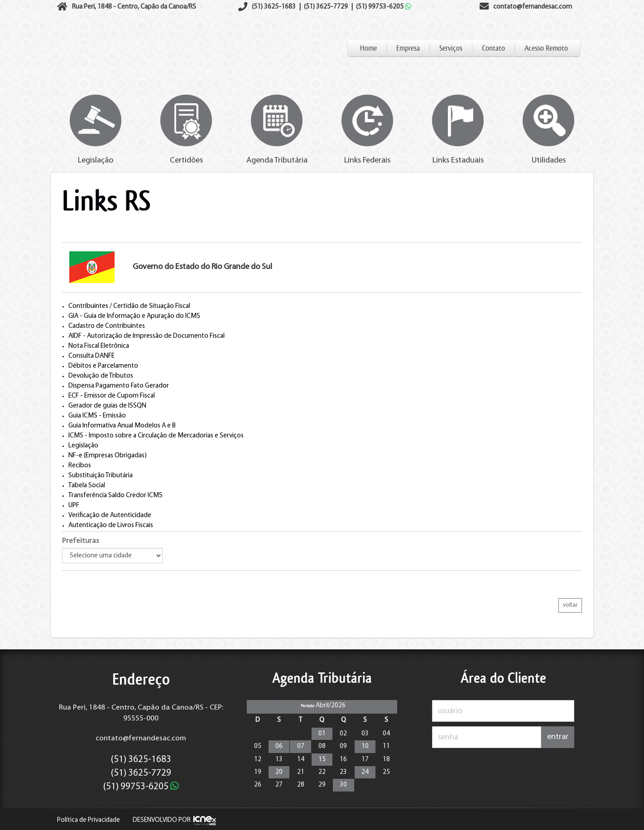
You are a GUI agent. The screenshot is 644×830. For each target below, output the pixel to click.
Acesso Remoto (546, 48)
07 (301, 746)
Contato (493, 48)
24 (365, 772)
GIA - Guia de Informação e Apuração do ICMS (134, 316)
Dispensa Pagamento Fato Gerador (119, 386)
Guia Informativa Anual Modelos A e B (122, 426)
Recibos (80, 465)
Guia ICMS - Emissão (97, 416)
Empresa (408, 48)
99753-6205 (384, 7)
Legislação (83, 446)
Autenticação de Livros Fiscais (111, 525)
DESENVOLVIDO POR (162, 820)
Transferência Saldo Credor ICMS (115, 495)
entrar (558, 737)
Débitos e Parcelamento (103, 366)
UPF (74, 505)
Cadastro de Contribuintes (107, 326)
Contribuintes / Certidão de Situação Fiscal (129, 306)
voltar (570, 605)
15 (322, 760)
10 (365, 746)
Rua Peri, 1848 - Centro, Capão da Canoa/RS (134, 7)
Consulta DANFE (91, 356)
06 (279, 746)
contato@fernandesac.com (141, 738)
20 (279, 772)
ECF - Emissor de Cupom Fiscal (112, 396)
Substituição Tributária (101, 475)
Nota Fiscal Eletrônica (99, 346)
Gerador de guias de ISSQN (107, 406)
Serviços (451, 48)
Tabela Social (87, 485)
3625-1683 (274, 7)
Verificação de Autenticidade (110, 515)
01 (322, 734)
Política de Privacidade (89, 820)
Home (368, 48)
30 (343, 785)
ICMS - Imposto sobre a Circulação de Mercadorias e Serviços (156, 436)
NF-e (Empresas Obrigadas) (108, 456)
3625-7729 (326, 7)
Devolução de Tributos (101, 376)
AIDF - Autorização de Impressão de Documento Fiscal (147, 336)
